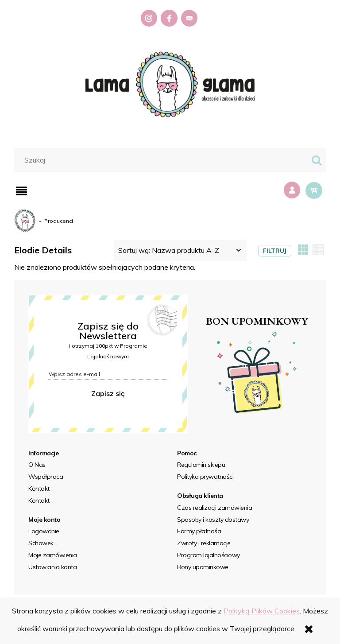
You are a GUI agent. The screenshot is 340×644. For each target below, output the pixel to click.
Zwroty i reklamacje (204, 543)
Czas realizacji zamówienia (214, 508)
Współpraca (46, 477)
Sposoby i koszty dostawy (213, 520)
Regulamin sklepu (201, 465)
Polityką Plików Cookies (262, 611)
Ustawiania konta (52, 567)
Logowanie (44, 531)
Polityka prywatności (205, 477)
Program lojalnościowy (209, 555)
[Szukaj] (317, 160)
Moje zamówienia (53, 555)
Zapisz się (108, 393)
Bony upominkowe (203, 567)
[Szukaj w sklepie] (163, 160)
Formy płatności (199, 531)
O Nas (37, 465)
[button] (21, 191)
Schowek (41, 543)
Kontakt (39, 489)
